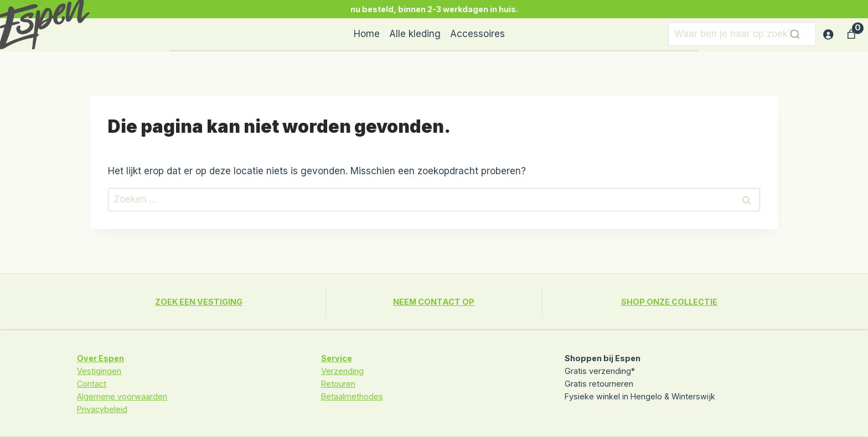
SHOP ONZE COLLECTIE (669, 302)
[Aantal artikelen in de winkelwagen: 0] (851, 34)
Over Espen (100, 358)
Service (337, 358)
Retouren (338, 384)
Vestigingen (99, 371)
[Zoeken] (742, 34)
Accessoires (477, 34)
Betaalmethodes (352, 396)
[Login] (828, 35)
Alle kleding (415, 34)
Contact (92, 384)
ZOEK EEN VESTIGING (199, 302)
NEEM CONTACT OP (434, 302)
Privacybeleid (102, 409)
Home (367, 34)
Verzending (342, 371)
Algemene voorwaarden (122, 396)
